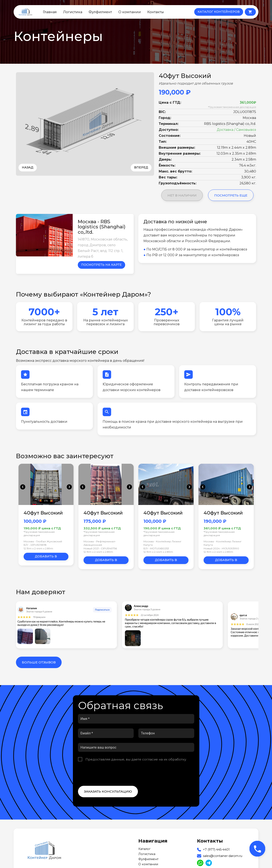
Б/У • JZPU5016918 (35, 545)
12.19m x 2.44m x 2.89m (38, 548)
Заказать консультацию (108, 791)
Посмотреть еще (231, 195)
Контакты (156, 12)
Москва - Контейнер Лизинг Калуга (162, 543)
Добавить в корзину (46, 557)
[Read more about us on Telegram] (209, 863)
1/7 (226, 501)
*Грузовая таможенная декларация (232, 107)
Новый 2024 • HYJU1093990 (221, 548)
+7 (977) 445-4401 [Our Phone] (216, 850)
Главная (50, 12)
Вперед (141, 167)
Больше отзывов (39, 662)
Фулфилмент (100, 12)
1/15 (46, 501)
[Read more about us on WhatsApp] (200, 863)
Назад (28, 167)
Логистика (73, 12)
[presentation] (110, 774)
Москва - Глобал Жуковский (43, 541)
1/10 (106, 501)
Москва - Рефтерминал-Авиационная (100, 543)
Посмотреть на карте (101, 265)
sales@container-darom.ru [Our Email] (223, 856)
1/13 (166, 501)
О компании (130, 12)
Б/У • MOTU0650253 (156, 548)
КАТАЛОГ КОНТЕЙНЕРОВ (219, 12)
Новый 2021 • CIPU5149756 (100, 548)
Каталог (144, 849)
